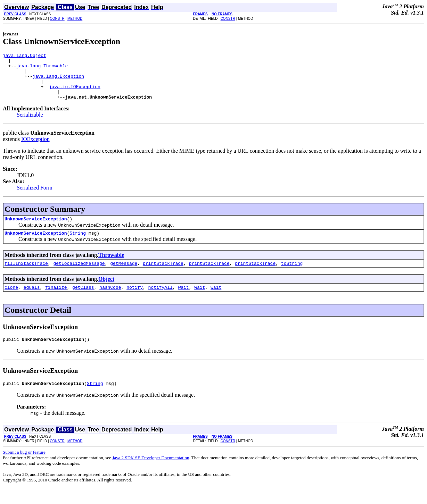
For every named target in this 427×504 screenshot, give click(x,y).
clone (11, 301)
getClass (83, 301)
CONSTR (57, 19)
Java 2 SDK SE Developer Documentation (151, 473)
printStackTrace (163, 276)
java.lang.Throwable (42, 69)
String (78, 244)
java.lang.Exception (58, 81)
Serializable (30, 124)
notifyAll (161, 301)
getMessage (124, 276)
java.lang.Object (24, 56)
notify (135, 301)
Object (106, 291)
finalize (56, 301)
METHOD (75, 19)
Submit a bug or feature (24, 468)
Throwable (111, 266)
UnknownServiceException (36, 229)
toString (292, 276)
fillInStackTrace (26, 276)
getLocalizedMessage (79, 276)
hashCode (110, 301)
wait (183, 301)
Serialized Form (35, 197)
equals (32, 301)
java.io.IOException (75, 94)
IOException (35, 148)
